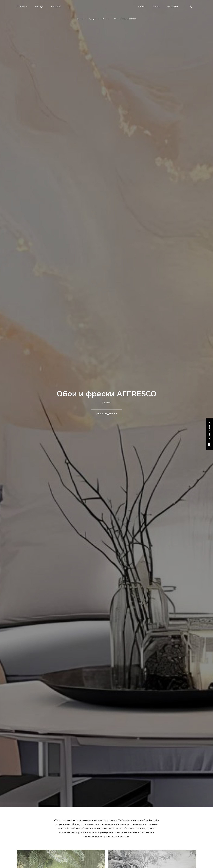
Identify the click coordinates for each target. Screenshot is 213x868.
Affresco (105, 19)
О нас (156, 7)
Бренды (39, 7)
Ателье (141, 7)
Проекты (56, 7)
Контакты (172, 7)
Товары (22, 7)
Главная (80, 19)
